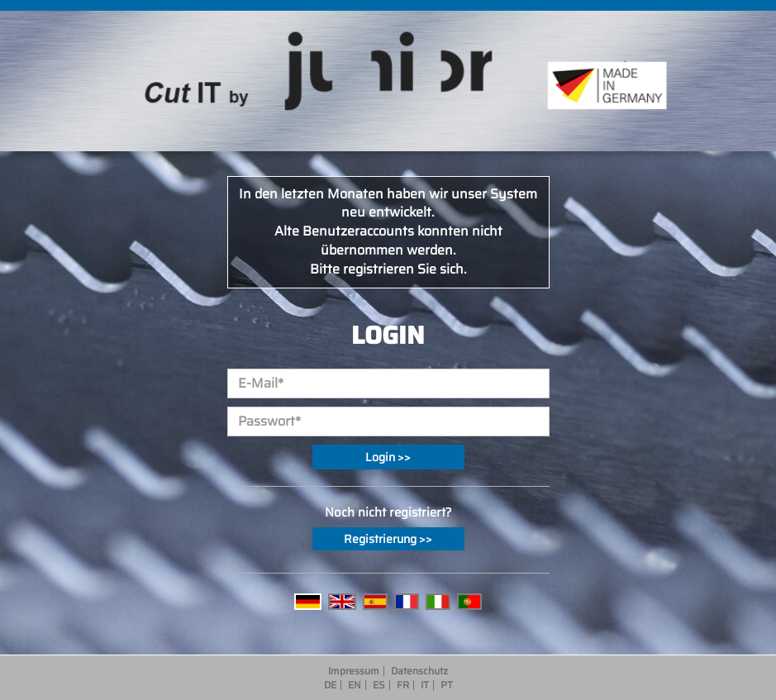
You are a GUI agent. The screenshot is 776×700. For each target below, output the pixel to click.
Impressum (354, 671)
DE (330, 685)
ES (379, 685)
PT (447, 685)
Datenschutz (419, 671)
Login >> (388, 457)
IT (425, 685)
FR (403, 685)
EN (355, 685)
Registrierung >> (388, 539)
